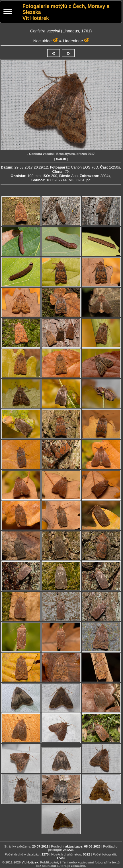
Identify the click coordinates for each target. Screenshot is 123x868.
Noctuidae (43, 41)
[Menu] (8, 12)
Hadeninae (73, 41)
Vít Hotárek (30, 862)
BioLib (61, 159)
